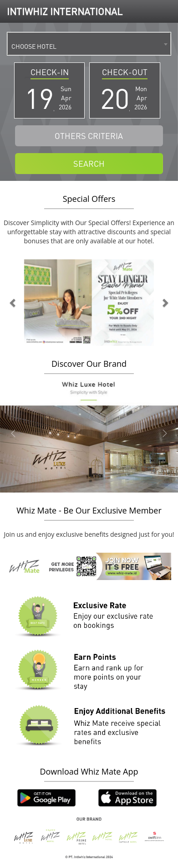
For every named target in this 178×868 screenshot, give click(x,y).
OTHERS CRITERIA (89, 136)
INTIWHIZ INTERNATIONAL (65, 11)
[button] (13, 303)
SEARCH (89, 163)
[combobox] (89, 44)
